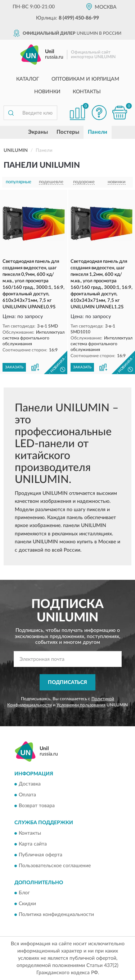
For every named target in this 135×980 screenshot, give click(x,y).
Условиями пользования (81, 705)
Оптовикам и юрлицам (85, 79)
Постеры (68, 132)
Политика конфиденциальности (56, 915)
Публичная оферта (40, 855)
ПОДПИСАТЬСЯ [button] (67, 682)
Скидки (27, 904)
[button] (99, 113)
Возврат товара (37, 806)
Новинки (47, 92)
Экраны (38, 132)
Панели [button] (98, 132)
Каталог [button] (28, 79)
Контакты (87, 92)
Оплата (27, 795)
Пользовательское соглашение (55, 866)
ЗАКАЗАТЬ (14, 367)
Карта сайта (33, 844)
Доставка (30, 784)
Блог (24, 893)
